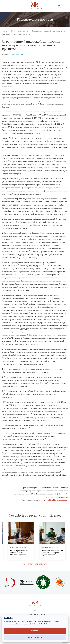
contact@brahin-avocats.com (55, 500)
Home (5, 31)
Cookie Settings (44, 624)
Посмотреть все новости (35, 564)
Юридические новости (20, 31)
